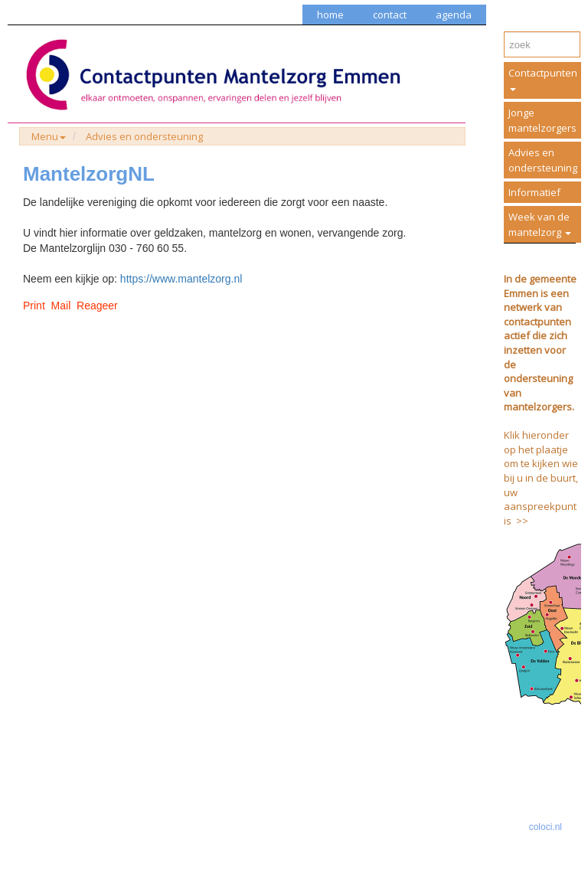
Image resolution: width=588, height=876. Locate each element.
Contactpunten (543, 78)
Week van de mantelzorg (540, 224)
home (330, 15)
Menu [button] (49, 136)
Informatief (534, 192)
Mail (61, 306)
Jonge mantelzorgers (542, 120)
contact (390, 15)
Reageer (97, 306)
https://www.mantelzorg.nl (181, 279)
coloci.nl (546, 827)
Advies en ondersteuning (144, 136)
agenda (454, 15)
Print (34, 306)
